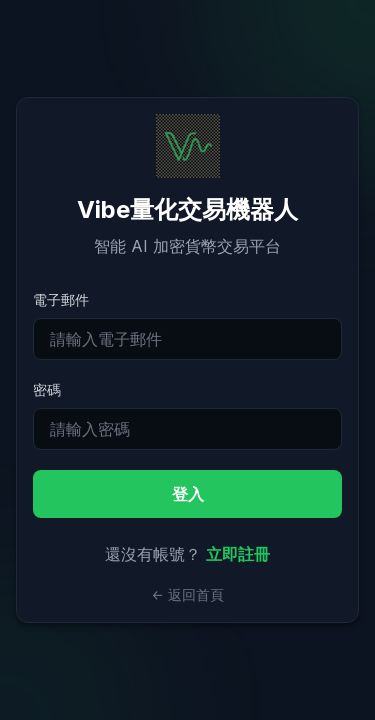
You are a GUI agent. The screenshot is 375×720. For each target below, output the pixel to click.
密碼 (47, 389)
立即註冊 (238, 554)
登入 (188, 494)
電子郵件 (61, 299)
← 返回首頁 (187, 594)
